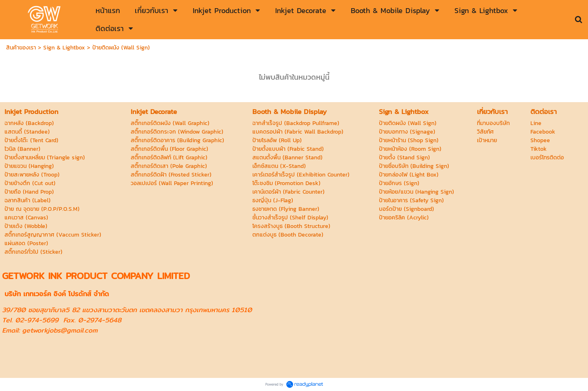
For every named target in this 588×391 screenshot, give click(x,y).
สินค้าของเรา (21, 48)
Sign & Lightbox (64, 48)
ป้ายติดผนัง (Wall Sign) (121, 48)
